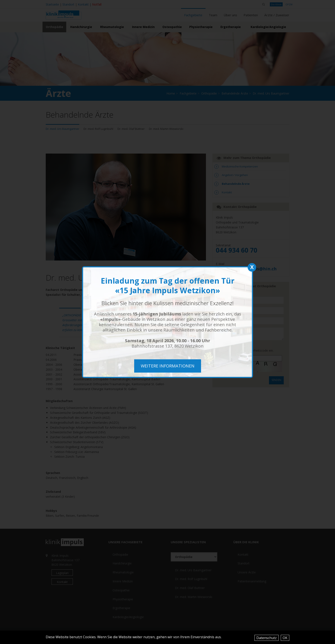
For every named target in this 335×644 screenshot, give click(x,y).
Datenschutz (267, 638)
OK (285, 638)
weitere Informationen (168, 366)
